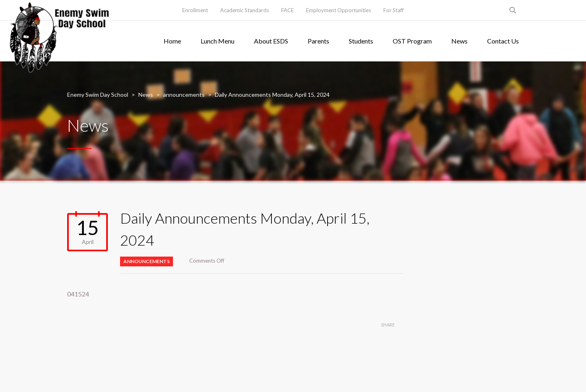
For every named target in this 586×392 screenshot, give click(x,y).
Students (361, 41)
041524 (78, 294)
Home (172, 41)
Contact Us (503, 41)
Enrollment (195, 10)
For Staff (394, 10)
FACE (288, 10)
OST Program (412, 41)
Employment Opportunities (339, 10)
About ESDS (271, 41)
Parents (318, 41)
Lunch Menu (218, 41)
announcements (146, 261)
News (459, 41)
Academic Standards (245, 10)
